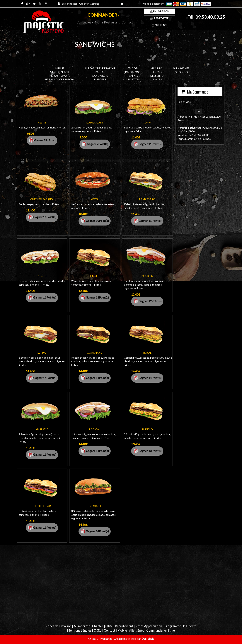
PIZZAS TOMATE (60, 76)
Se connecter (69, 4)
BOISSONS (181, 72)
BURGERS (100, 79)
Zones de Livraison (59, 626)
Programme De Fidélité (180, 626)
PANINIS (133, 76)
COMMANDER (103, 15)
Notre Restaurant (107, 22)
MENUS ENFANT (60, 72)
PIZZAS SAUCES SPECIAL (60, 79)
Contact (127, 22)
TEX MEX (157, 72)
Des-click (148, 639)
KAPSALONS (133, 72)
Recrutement (124, 626)
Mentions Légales (79, 630)
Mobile (122, 630)
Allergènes (137, 630)
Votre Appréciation (149, 626)
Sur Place (159, 25)
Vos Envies (85, 22)
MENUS (60, 68)
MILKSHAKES (181, 68)
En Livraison (159, 11)
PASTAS (100, 72)
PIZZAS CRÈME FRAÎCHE (100, 68)
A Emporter (159, 18)
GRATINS (157, 68)
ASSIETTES (133, 79)
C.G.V (98, 630)
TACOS (133, 68)
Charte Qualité (102, 626)
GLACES (157, 79)
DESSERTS (157, 76)
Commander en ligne (161, 630)
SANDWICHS (100, 76)
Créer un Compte (89, 4)
